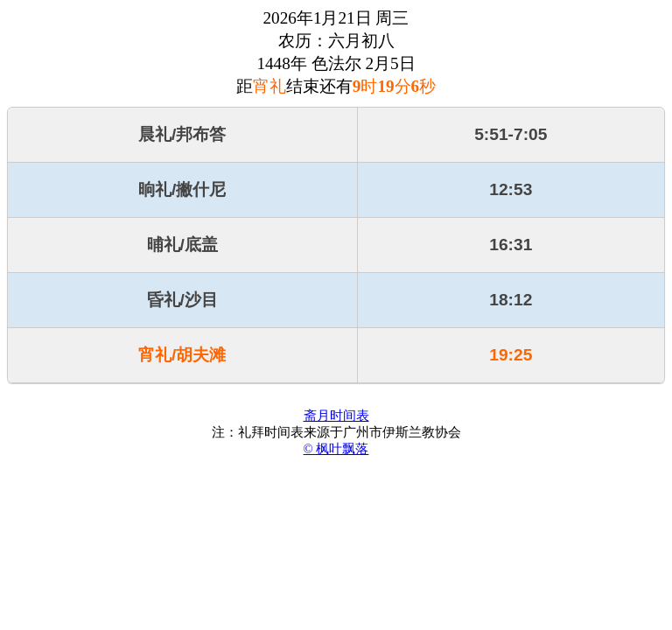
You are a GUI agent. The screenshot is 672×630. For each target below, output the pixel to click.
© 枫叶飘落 (336, 449)
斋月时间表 (336, 416)
